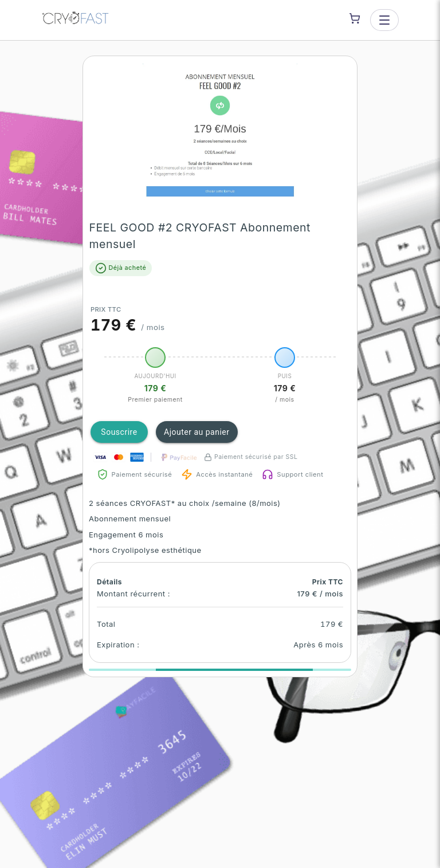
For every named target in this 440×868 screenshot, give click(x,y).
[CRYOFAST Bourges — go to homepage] (76, 20)
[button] (220, 132)
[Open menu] (384, 20)
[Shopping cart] (355, 18)
